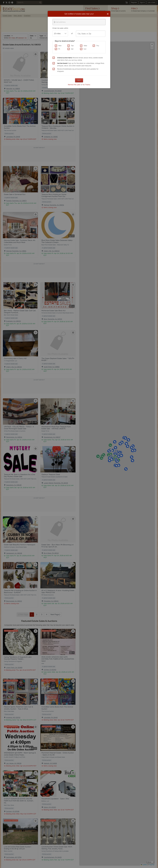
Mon (60, 46)
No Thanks (86, 85)
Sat (72, 49)
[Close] (108, 14)
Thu (98, 46)
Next (79, 80)
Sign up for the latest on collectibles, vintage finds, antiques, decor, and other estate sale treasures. (81, 64)
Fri (59, 49)
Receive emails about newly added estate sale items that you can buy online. (80, 59)
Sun (85, 49)
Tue (72, 46)
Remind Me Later (74, 85)
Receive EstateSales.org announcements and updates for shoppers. (78, 70)
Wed (85, 46)
